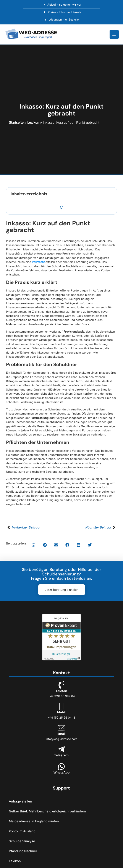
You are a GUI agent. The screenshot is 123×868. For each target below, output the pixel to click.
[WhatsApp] (61, 766)
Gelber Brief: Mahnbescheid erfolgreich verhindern (47, 811)
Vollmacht (38, 262)
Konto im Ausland (22, 831)
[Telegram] (61, 749)
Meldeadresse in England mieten (34, 821)
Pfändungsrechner (23, 851)
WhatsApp (61, 772)
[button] (34, 545)
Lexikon (33, 123)
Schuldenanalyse (22, 841)
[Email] (61, 728)
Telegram (61, 755)
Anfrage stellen (20, 801)
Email (61, 734)
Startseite (16, 123)
